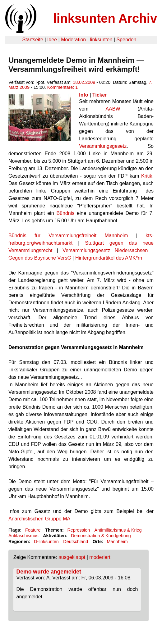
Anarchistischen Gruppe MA (39, 519)
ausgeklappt (72, 557)
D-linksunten (46, 542)
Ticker (100, 95)
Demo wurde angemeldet (49, 572)
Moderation (73, 40)
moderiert (100, 557)
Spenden (126, 40)
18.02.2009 (84, 82)
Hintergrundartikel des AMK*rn (109, 258)
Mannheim (117, 542)
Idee (52, 40)
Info (83, 95)
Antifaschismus (23, 536)
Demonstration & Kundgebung (101, 536)
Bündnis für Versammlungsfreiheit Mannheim (68, 236)
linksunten (101, 40)
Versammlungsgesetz (103, 146)
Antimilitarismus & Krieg (118, 530)
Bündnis (67, 213)
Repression (79, 530)
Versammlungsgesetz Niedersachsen (105, 250)
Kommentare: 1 (62, 87)
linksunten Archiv (105, 18)
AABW (113, 109)
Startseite (33, 40)
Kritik (147, 176)
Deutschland (76, 542)
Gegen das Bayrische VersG (40, 258)
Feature (33, 530)
